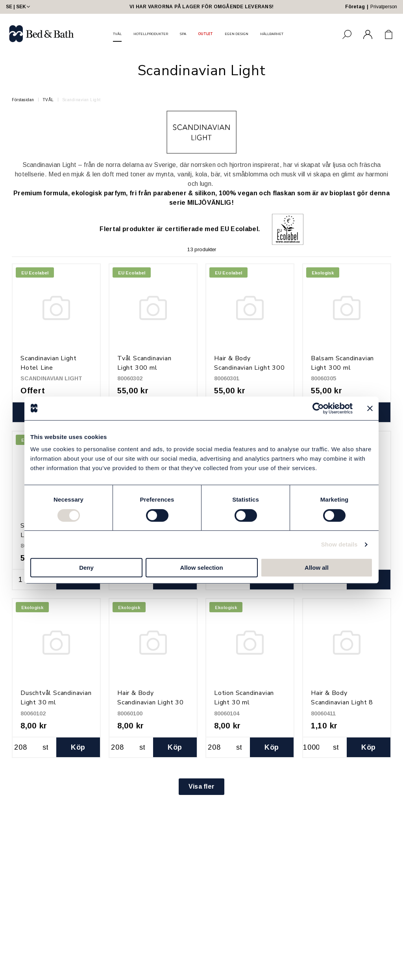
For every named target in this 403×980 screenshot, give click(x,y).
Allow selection (201, 568)
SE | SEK (19, 7)
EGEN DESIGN (237, 34)
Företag (355, 7)
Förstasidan (23, 100)
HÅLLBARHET (272, 34)
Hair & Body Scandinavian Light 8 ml (342, 702)
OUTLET (205, 34)
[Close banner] (370, 408)
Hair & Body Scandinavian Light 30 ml (151, 702)
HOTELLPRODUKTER (151, 34)
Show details (339, 544)
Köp (78, 747)
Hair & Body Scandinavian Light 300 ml (250, 368)
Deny (86, 568)
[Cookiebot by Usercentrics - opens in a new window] (318, 408)
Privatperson (384, 7)
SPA (183, 34)
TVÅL (117, 34)
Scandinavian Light (81, 100)
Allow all (317, 568)
